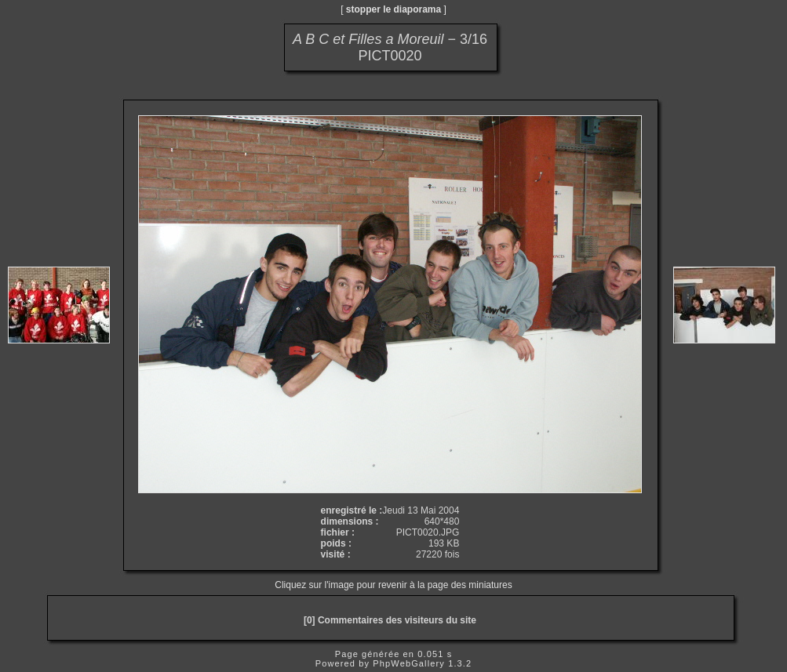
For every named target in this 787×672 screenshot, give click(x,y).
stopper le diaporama (393, 9)
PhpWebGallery (409, 663)
